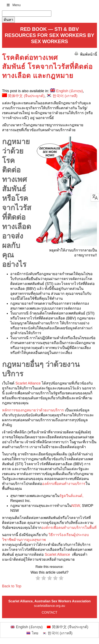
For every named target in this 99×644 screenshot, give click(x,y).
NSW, (76, 506)
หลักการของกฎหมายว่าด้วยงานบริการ (33, 410)
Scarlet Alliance (28, 383)
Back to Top (12, 586)
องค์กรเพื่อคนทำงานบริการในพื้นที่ (69, 528)
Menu (13, 5)
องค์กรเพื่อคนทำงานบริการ (64, 484)
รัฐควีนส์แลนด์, (71, 496)
